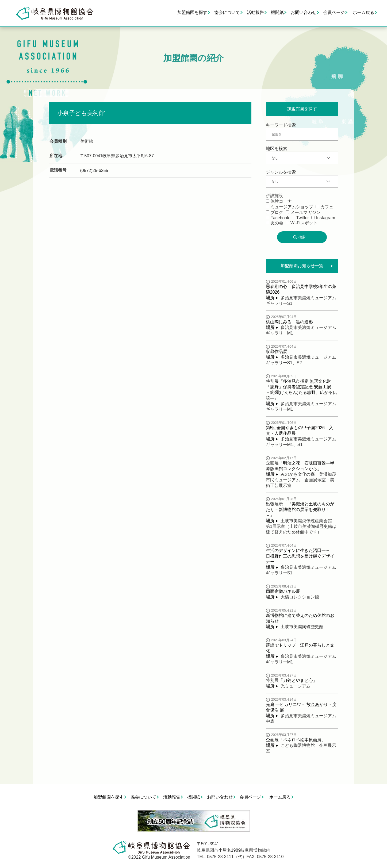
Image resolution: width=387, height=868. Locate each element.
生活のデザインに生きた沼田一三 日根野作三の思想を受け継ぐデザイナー (300, 556)
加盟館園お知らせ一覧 (302, 266)
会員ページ (334, 12)
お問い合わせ (304, 12)
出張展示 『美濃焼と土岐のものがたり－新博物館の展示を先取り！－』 (300, 510)
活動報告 (255, 12)
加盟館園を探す (192, 12)
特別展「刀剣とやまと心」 (292, 680)
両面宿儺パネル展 (283, 591)
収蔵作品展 (277, 352)
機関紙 (277, 12)
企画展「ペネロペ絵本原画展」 (296, 740)
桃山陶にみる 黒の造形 (289, 322)
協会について (227, 12)
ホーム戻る (363, 12)
